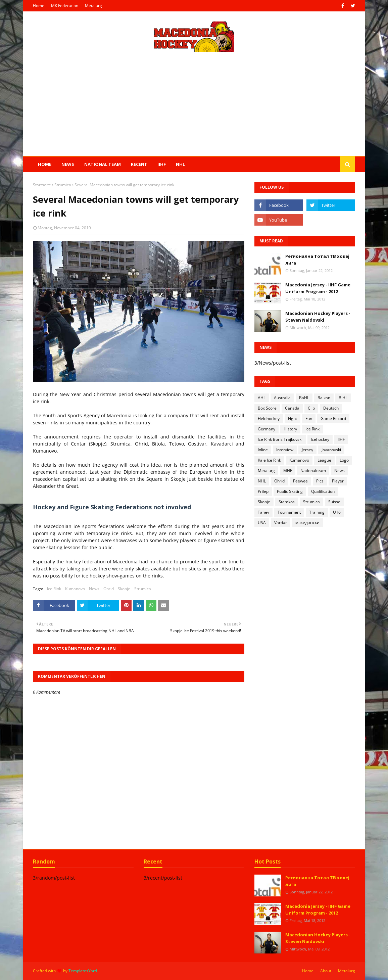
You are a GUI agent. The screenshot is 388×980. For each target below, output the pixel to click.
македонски (307, 523)
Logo (344, 460)
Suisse (334, 502)
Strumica (63, 185)
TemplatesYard (83, 971)
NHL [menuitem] (180, 164)
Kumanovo (75, 589)
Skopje (124, 589)
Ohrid (109, 589)
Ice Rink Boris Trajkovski (280, 439)
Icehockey (320, 439)
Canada (292, 408)
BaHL (304, 398)
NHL (262, 481)
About (326, 971)
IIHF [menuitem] (162, 164)
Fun (309, 418)
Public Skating (290, 491)
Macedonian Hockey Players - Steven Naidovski (318, 317)
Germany (266, 429)
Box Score (267, 408)
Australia (282, 398)
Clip (311, 408)
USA (262, 523)
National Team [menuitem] (103, 164)
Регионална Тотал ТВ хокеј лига (317, 260)
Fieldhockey (269, 418)
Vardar (281, 523)
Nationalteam (313, 471)
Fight (293, 418)
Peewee (300, 481)
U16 (337, 512)
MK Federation (65, 6)
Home (39, 6)
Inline (263, 450)
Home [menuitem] (45, 164)
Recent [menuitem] (139, 164)
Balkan (324, 398)
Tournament (289, 512)
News (94, 589)
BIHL (343, 398)
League (324, 460)
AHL (262, 398)
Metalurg (93, 6)
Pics (320, 481)
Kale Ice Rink (269, 460)
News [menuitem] (68, 164)
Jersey (307, 450)
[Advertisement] (194, 104)
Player (338, 481)
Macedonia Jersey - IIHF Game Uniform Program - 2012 (318, 288)
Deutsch (331, 408)
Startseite (42, 185)
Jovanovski (331, 450)
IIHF (341, 439)
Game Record (333, 418)
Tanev (263, 512)
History (290, 429)
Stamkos (287, 502)
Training (317, 512)
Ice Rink (54, 589)
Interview (285, 450)
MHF (288, 471)
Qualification (323, 491)
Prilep (263, 491)
